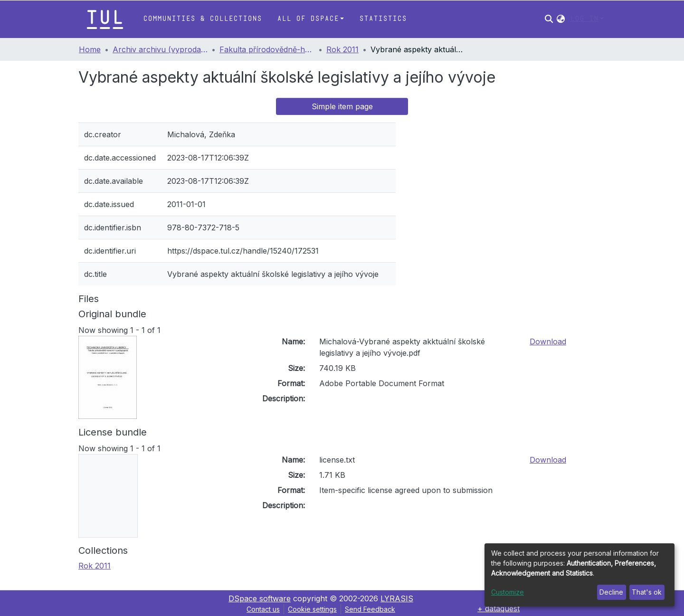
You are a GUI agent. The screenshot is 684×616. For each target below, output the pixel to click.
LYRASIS (397, 598)
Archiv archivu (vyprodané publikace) (160, 49)
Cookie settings (312, 609)
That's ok (647, 592)
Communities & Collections (202, 19)
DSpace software (260, 598)
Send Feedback (370, 609)
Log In (584, 19)
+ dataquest (499, 608)
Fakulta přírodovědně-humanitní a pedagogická (267, 49)
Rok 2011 (342, 49)
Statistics (383, 19)
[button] (561, 19)
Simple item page (342, 106)
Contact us (263, 609)
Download (548, 341)
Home (90, 49)
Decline (611, 592)
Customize (508, 592)
